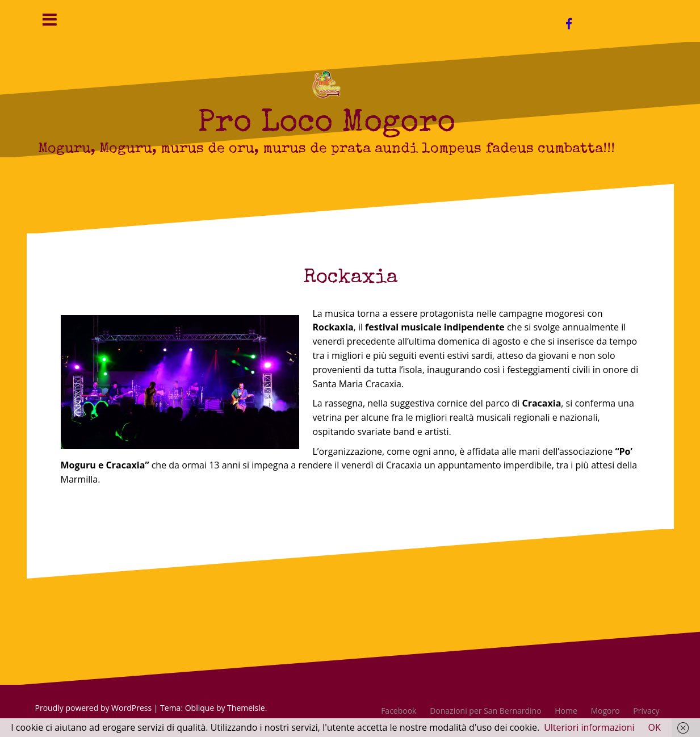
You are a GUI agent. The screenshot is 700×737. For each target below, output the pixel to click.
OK (655, 727)
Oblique (200, 708)
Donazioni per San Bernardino (486, 711)
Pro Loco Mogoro (326, 124)
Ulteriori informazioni (589, 727)
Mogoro (605, 711)
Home (566, 711)
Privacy (646, 711)
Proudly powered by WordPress (94, 708)
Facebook (399, 711)
